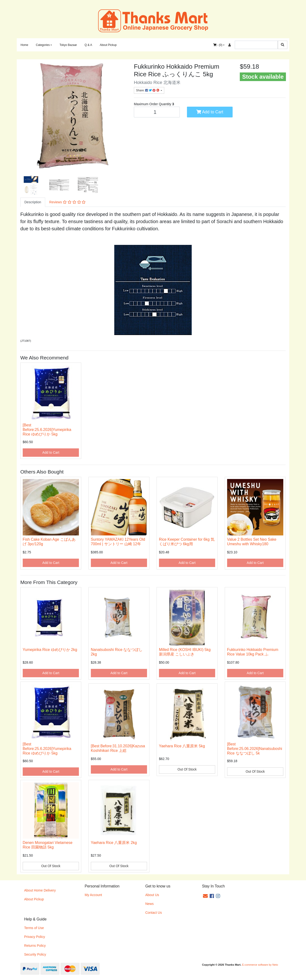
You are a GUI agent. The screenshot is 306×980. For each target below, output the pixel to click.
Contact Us (154, 913)
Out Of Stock (187, 769)
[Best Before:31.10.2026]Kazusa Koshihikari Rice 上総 (118, 748)
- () (218, 45)
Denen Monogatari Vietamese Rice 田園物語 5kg (48, 845)
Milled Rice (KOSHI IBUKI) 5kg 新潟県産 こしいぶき (185, 652)
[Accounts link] (230, 45)
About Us (152, 895)
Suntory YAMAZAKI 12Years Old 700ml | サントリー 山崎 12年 (118, 542)
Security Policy (35, 954)
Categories (43, 45)
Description (33, 202)
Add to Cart (210, 112)
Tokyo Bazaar (68, 45)
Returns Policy (35, 946)
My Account (93, 895)
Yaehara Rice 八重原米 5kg (182, 746)
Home (24, 45)
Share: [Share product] (148, 90)
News (150, 904)
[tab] (33, 202)
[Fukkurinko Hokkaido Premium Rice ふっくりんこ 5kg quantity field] (157, 112)
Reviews (67, 202)
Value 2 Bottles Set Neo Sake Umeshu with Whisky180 (252, 542)
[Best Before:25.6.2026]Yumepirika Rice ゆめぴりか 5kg (47, 430)
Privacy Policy (35, 937)
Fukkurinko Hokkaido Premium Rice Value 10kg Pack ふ (253, 652)
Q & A (88, 45)
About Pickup (108, 45)
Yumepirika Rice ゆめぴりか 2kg (50, 650)
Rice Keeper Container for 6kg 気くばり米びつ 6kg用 (187, 542)
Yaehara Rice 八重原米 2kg (114, 843)
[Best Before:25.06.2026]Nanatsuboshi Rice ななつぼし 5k (255, 749)
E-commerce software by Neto (260, 965)
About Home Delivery (40, 890)
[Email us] (205, 896)
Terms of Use (34, 928)
